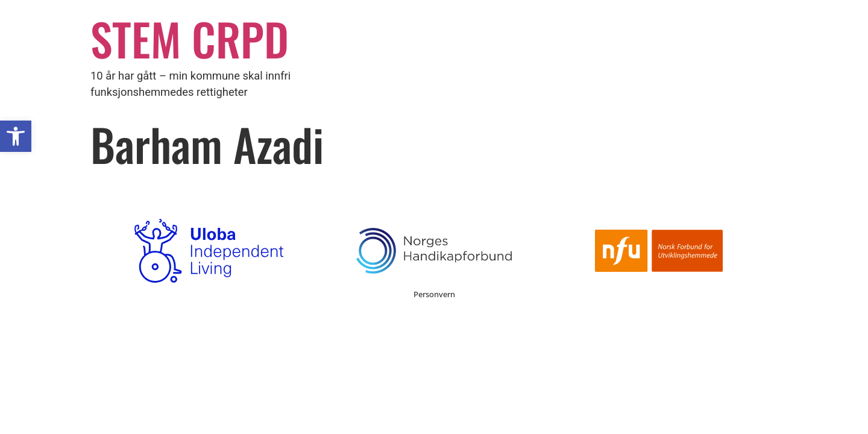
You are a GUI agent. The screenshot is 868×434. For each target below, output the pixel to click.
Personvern (434, 294)
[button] (16, 136)
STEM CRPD (190, 38)
